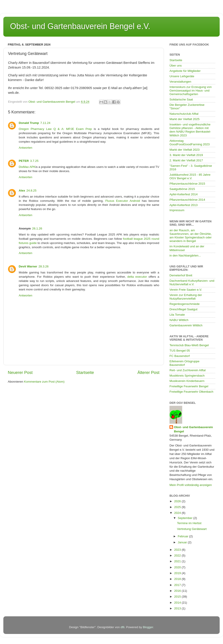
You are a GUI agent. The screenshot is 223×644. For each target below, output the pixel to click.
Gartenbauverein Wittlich (186, 325)
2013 (178, 608)
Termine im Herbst (189, 523)
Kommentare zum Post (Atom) (44, 382)
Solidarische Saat (181, 99)
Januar (183, 542)
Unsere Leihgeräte (182, 76)
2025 (178, 507)
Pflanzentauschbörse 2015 (187, 184)
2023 (178, 550)
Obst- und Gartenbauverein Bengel (193, 429)
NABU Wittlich (179, 320)
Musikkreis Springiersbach (187, 376)
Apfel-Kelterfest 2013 (184, 205)
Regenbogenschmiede (185, 304)
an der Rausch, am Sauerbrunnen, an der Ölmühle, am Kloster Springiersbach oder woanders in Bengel (191, 236)
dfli (123, 627)
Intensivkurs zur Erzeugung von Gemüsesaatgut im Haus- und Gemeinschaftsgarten (191, 91)
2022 (178, 555)
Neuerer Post (20, 372)
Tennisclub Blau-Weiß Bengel (189, 345)
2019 (178, 573)
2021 (178, 561)
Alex (22, 191)
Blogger (148, 627)
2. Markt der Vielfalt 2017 (186, 160)
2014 (178, 603)
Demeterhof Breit (181, 275)
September (186, 518)
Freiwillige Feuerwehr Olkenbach (191, 392)
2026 (178, 501)
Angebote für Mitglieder (185, 71)
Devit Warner (28, 266)
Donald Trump (29, 123)
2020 (178, 567)
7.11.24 (45, 123)
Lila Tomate (177, 315)
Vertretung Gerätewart (192, 529)
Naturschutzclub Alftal (184, 114)
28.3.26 (44, 266)
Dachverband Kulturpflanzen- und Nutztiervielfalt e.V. (192, 282)
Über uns (176, 66)
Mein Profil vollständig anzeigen (191, 485)
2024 (178, 513)
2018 (178, 579)
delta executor (137, 277)
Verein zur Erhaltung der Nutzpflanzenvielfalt (186, 297)
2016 (178, 591)
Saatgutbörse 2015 (182, 189)
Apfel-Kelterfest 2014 (184, 194)
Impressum (177, 210)
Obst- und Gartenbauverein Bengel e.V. (80, 26)
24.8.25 (32, 191)
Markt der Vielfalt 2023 (185, 150)
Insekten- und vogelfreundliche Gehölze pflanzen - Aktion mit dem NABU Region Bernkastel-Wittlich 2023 (190, 130)
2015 (178, 597)
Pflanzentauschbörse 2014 (187, 200)
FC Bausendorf (180, 356)
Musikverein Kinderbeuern (187, 381)
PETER (24, 161)
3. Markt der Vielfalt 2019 (186, 155)
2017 (178, 585)
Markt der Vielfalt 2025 (185, 119)
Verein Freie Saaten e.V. (186, 290)
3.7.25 (34, 161)
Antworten (26, 148)
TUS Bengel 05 (180, 351)
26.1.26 (37, 228)
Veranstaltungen (180, 82)
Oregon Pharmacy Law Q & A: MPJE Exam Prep (55, 129)
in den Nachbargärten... (185, 255)
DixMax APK (27, 167)
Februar (183, 536)
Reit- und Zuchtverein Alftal (188, 370)
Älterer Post (148, 372)
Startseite (85, 372)
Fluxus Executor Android (123, 201)
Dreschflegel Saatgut (183, 309)
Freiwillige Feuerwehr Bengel (189, 386)
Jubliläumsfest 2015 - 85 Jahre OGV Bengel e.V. (190, 176)
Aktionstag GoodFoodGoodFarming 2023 (190, 143)
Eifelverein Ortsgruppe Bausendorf (184, 363)
